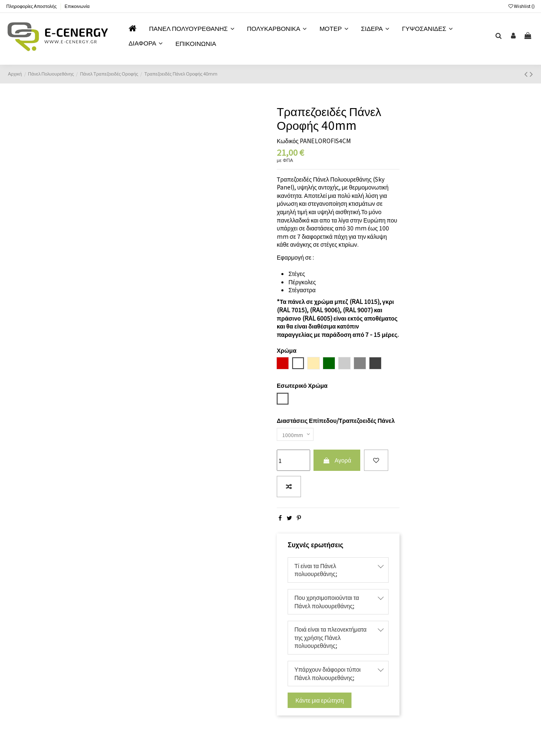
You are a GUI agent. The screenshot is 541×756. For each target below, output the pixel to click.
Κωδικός (288, 141)
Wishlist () (522, 6)
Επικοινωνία (77, 6)
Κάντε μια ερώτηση (320, 702)
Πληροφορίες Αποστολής (32, 6)
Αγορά (337, 463)
